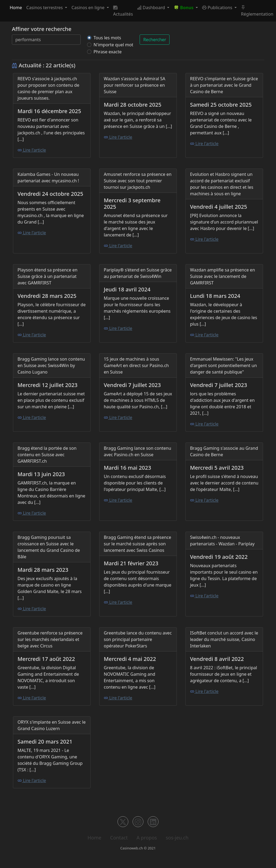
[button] (186, 8)
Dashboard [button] (152, 8)
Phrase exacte (108, 52)
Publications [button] (218, 8)
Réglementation (257, 11)
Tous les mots (107, 38)
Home (16, 8)
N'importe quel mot (113, 45)
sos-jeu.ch (177, 838)
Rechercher (155, 40)
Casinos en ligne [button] (89, 8)
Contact (119, 838)
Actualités (123, 11)
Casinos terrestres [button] (45, 8)
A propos (147, 838)
